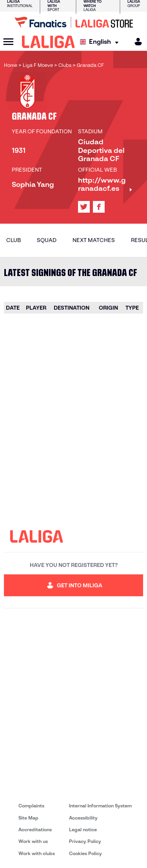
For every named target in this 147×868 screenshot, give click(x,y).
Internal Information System (100, 806)
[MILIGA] (136, 42)
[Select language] (101, 42)
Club (14, 240)
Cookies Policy (85, 853)
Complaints (31, 806)
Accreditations (35, 829)
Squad (47, 240)
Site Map (28, 818)
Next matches (94, 240)
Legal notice (83, 829)
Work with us (33, 841)
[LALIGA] (48, 42)
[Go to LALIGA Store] (73, 22)
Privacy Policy (85, 841)
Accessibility (83, 818)
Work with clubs (37, 853)
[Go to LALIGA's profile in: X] (84, 207)
